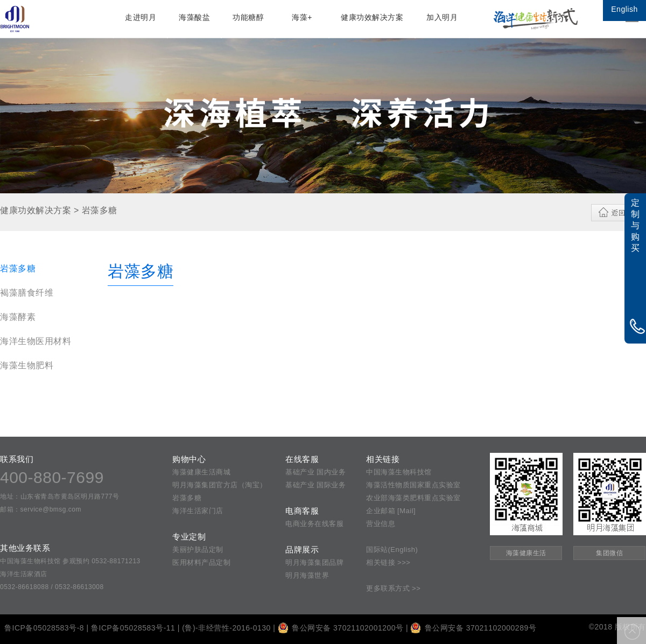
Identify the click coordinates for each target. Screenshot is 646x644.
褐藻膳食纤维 (27, 293)
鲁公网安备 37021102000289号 (473, 628)
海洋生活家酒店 (24, 574)
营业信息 (381, 524)
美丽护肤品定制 (198, 549)
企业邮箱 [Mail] (391, 511)
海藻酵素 (18, 317)
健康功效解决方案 (372, 17)
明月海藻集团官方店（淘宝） (220, 485)
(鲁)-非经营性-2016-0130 (226, 628)
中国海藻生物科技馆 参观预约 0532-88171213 (70, 561)
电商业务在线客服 (314, 524)
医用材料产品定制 (201, 562)
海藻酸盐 (194, 17)
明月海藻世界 (307, 575)
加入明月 (442, 17)
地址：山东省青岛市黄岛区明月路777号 (60, 496)
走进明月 (141, 17)
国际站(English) (392, 549)
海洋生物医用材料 (36, 341)
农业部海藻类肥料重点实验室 (413, 498)
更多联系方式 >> (393, 588)
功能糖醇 (248, 17)
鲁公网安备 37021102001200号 (341, 628)
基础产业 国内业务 (315, 472)
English (624, 9)
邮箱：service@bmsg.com (41, 509)
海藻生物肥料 (27, 365)
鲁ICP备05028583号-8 (44, 628)
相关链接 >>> (388, 562)
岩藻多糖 (18, 268)
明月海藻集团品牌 (314, 562)
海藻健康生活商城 (201, 472)
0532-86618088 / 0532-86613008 (52, 587)
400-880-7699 (52, 477)
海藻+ (302, 17)
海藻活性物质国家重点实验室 (413, 485)
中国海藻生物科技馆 (399, 472)
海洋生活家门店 (198, 511)
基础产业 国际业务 (315, 485)
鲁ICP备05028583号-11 (133, 628)
